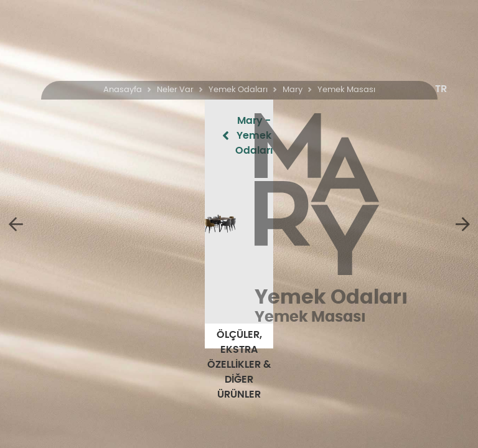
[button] (441, 89)
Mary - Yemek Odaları (111, 121)
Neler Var (175, 90)
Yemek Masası (346, 90)
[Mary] (16, 224)
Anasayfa (123, 90)
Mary (293, 90)
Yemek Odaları (238, 90)
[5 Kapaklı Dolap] (462, 224)
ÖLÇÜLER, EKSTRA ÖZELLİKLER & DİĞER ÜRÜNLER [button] (239, 336)
